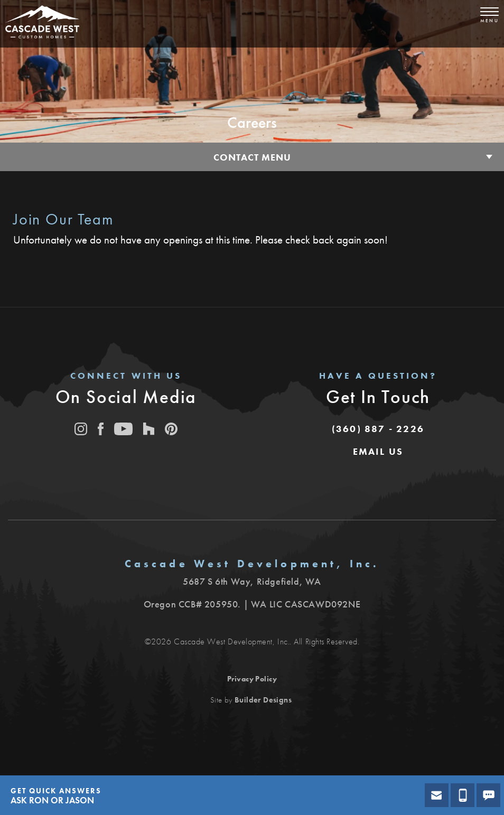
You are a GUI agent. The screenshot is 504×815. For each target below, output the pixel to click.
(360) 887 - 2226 (378, 429)
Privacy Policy (252, 679)
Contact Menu (252, 157)
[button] (378, 452)
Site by (251, 700)
